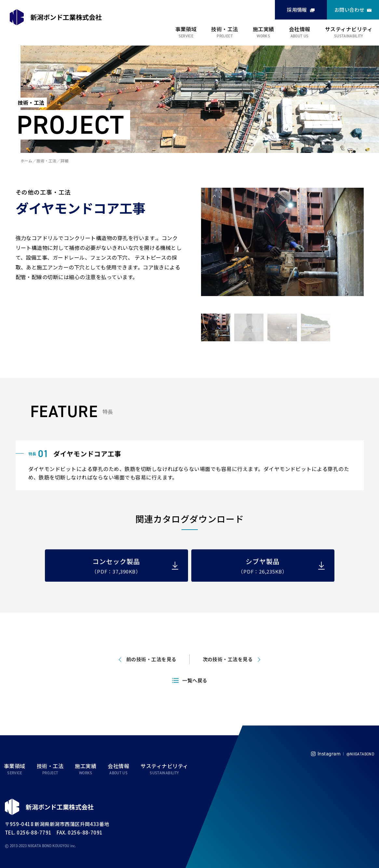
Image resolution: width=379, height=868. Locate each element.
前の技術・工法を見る (151, 675)
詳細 (65, 161)
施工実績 (264, 29)
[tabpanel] (282, 243)
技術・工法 (224, 29)
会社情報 (300, 29)
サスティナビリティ (349, 29)
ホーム (27, 161)
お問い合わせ (350, 10)
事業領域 (186, 29)
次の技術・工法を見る (228, 675)
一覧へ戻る (195, 696)
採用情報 (297, 10)
